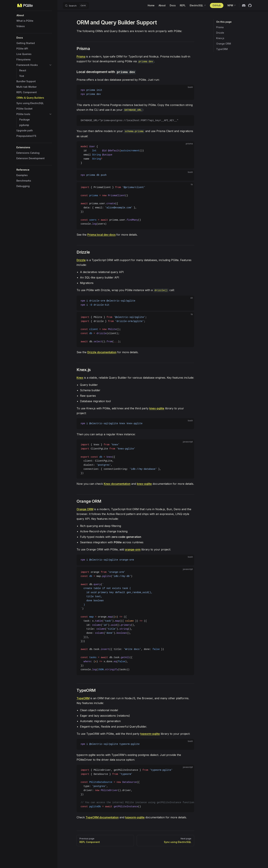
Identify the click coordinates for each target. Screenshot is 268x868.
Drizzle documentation (102, 352)
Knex (80, 378)
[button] (34, 15)
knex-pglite (157, 408)
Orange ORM (224, 44)
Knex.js (220, 38)
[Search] (76, 5)
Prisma (220, 27)
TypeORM (222, 49)
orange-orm (133, 549)
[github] (250, 5)
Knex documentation (117, 484)
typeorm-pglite (150, 734)
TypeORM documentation (102, 817)
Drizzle (220, 33)
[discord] (244, 5)
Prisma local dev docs (101, 235)
